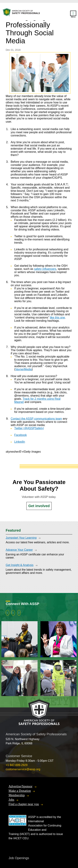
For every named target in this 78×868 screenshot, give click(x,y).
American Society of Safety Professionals (22, 13)
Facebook (20, 435)
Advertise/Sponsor (20, 786)
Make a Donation (20, 791)
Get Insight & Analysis (20, 565)
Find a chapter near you (24, 804)
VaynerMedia (23, 369)
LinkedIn (20, 442)
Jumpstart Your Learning (21, 538)
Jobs (11, 800)
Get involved (39, 506)
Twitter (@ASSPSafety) (29, 428)
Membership (17, 795)
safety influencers (45, 269)
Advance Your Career (19, 550)
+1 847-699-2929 (17, 765)
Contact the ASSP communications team (36, 419)
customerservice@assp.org (23, 769)
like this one (57, 318)
